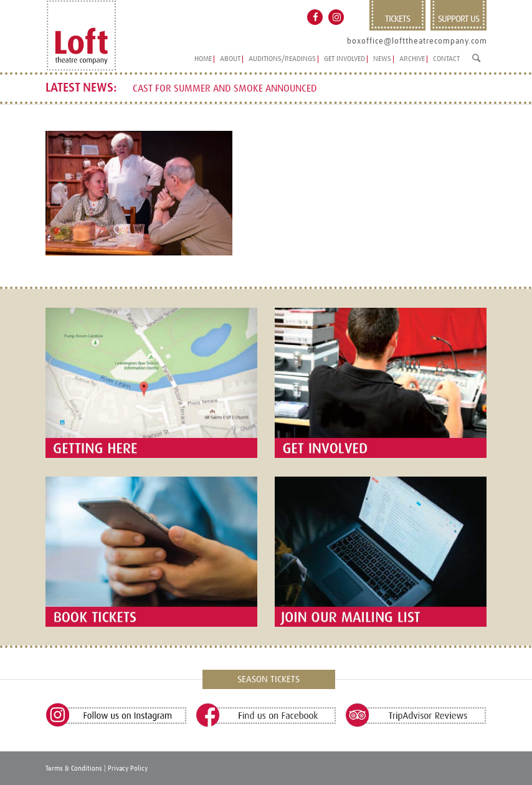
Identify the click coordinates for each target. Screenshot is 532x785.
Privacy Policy (128, 768)
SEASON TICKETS (268, 679)
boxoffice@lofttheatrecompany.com (417, 41)
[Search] (476, 63)
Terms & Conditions (74, 768)
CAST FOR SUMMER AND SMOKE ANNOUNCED (225, 89)
